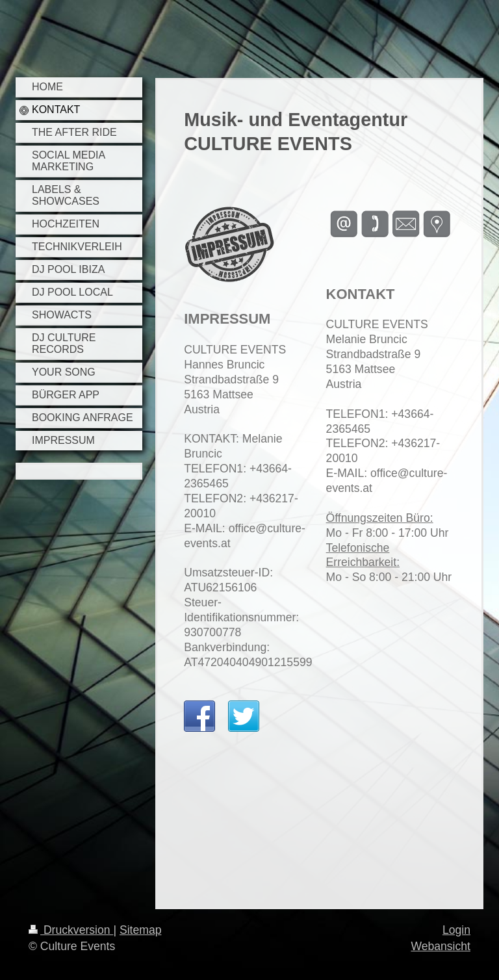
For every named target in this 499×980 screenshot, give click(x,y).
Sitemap (141, 930)
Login (456, 930)
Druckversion (71, 930)
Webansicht (441, 946)
